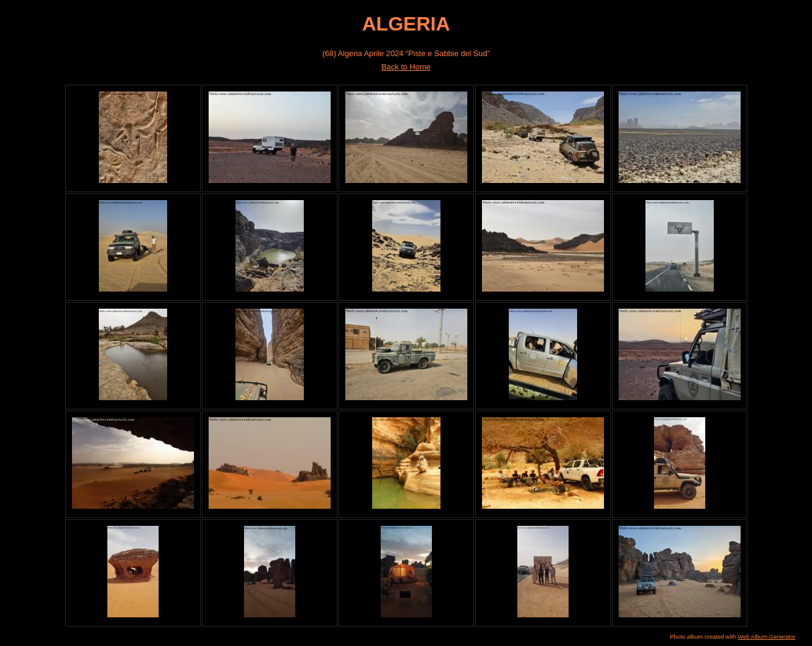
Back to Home (406, 67)
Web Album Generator (767, 637)
